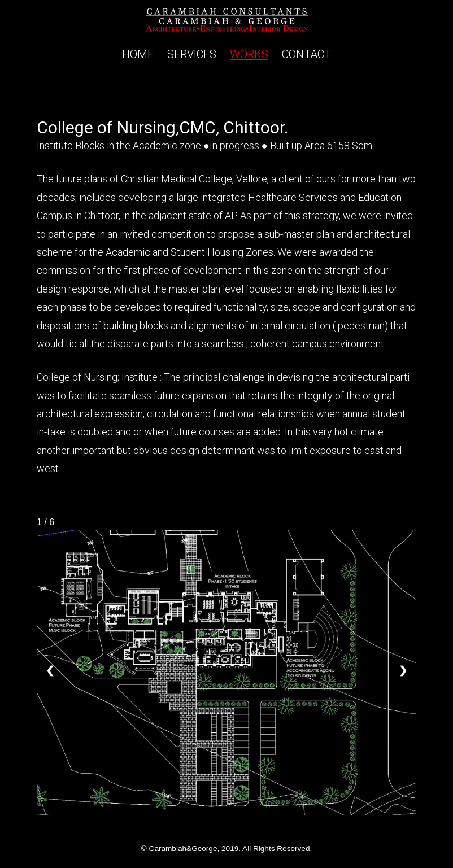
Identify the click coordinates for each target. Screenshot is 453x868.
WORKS (249, 54)
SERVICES (192, 54)
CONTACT (306, 54)
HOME (138, 54)
